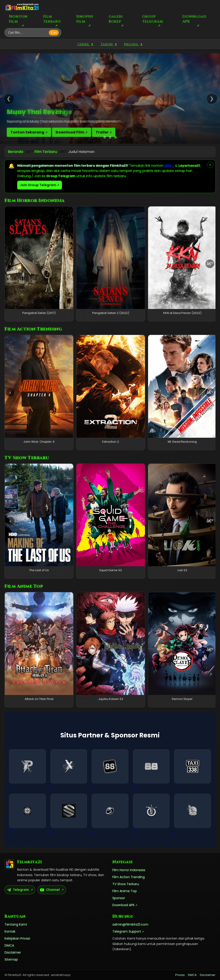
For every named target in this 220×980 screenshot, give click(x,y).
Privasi (180, 975)
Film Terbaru (52, 19)
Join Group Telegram (38, 185)
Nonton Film (18, 19)
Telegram (18, 890)
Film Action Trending (129, 877)
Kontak (10, 931)
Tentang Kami (16, 924)
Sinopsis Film (85, 19)
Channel (50, 890)
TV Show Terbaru (126, 884)
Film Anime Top (125, 891)
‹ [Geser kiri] (10, 264)
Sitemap (11, 959)
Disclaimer (13, 952)
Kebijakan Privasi (17, 938)
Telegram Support (127, 931)
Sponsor (119, 898)
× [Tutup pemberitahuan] (210, 165)
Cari (54, 33)
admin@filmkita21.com (130, 924)
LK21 (168, 166)
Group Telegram (153, 19)
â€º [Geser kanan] (210, 264)
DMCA (9, 945)
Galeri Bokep (116, 19)
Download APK (194, 19)
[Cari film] (28, 33)
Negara (133, 44)
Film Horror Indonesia (129, 870)
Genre (85, 44)
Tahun (109, 44)
